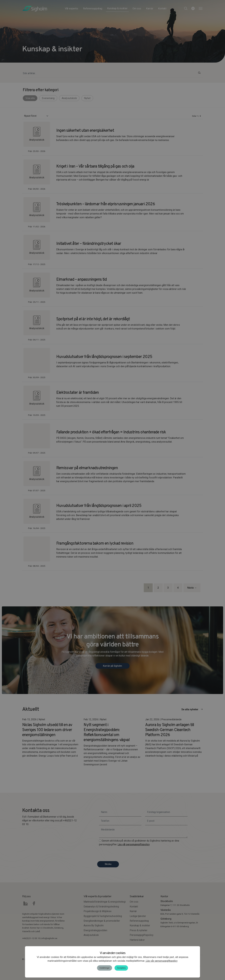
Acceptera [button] (121, 968)
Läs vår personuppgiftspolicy (161, 961)
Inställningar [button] (105, 968)
